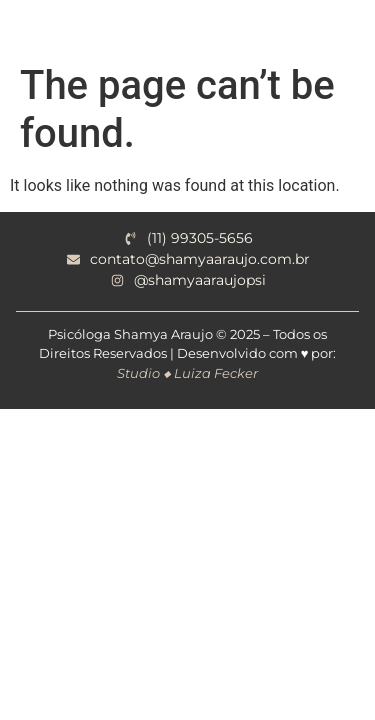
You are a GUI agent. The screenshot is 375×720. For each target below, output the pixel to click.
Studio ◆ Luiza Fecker (187, 373)
